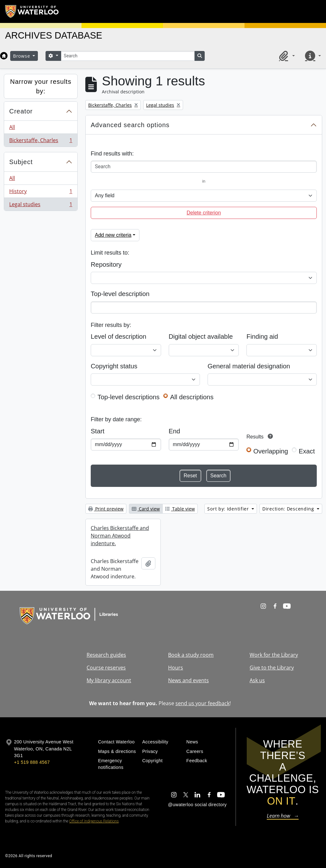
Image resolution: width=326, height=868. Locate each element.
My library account (109, 680)
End (174, 431)
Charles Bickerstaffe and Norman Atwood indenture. (120, 536)
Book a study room (191, 655)
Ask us (257, 680)
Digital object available (201, 336)
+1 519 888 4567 (32, 762)
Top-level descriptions (128, 397)
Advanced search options (130, 125)
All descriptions (192, 397)
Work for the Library (274, 655)
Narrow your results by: (41, 86)
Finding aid (262, 336)
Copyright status (114, 366)
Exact (307, 451)
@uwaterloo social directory (197, 805)
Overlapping (271, 451)
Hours (176, 668)
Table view (180, 509)
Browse (22, 56)
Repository (106, 264)
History (41, 193)
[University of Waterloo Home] (32, 11)
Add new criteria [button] (113, 235)
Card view (146, 509)
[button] (286, 56)
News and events (188, 680)
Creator (21, 111)
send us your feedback (202, 703)
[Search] (128, 56)
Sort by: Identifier (229, 509)
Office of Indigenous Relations (94, 821)
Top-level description (120, 294)
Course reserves (106, 668)
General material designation (249, 366)
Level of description (118, 336)
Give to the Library (272, 668)
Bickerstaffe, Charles (41, 141)
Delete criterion (204, 213)
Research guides (106, 655)
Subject (21, 162)
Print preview (106, 509)
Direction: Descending (289, 509)
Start (98, 431)
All (12, 127)
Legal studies (41, 206)
